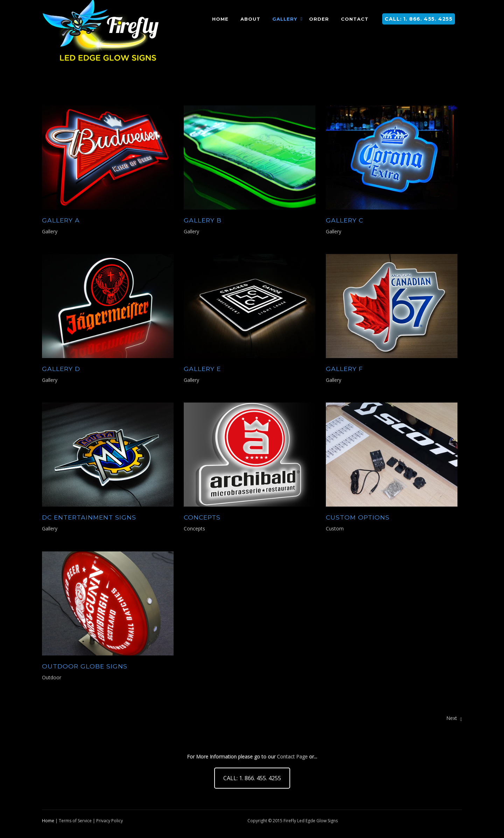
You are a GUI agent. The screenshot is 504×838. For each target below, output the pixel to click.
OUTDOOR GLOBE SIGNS (85, 666)
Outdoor (52, 677)
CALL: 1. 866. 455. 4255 (419, 19)
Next (454, 718)
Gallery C (345, 220)
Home (48, 821)
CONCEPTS (202, 517)
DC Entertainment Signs (89, 517)
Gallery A (61, 220)
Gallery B (203, 220)
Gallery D (61, 369)
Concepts (194, 528)
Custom (335, 528)
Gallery (50, 231)
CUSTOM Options (358, 517)
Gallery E (202, 369)
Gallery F (344, 369)
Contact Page (292, 757)
